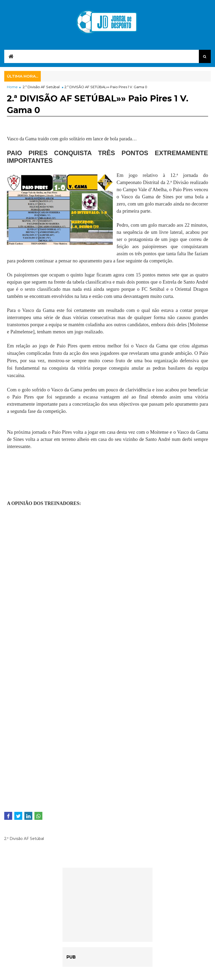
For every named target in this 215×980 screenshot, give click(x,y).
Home (12, 87)
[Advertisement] (49, 477)
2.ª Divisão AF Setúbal (41, 87)
